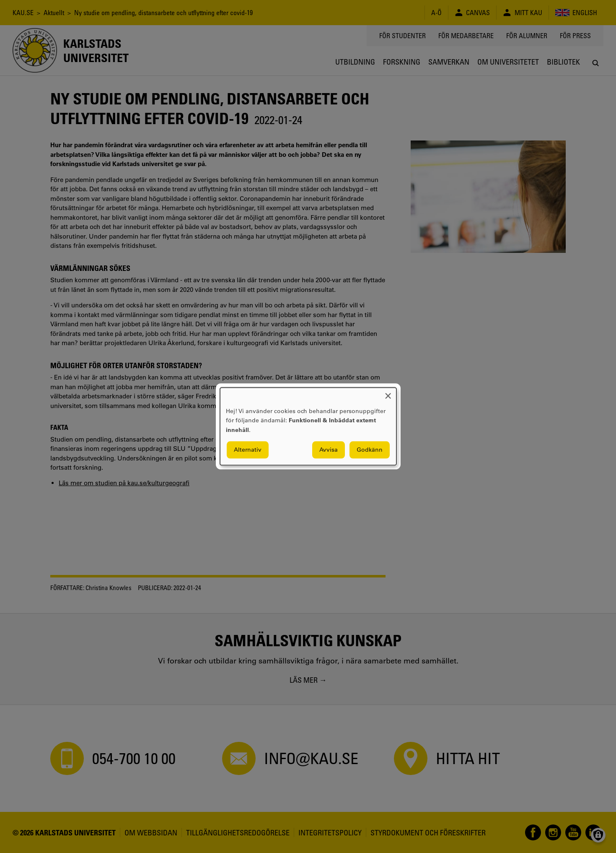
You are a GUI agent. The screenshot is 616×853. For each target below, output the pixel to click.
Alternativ (248, 450)
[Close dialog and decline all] (388, 393)
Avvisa (329, 450)
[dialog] (308, 426)
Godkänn (370, 450)
